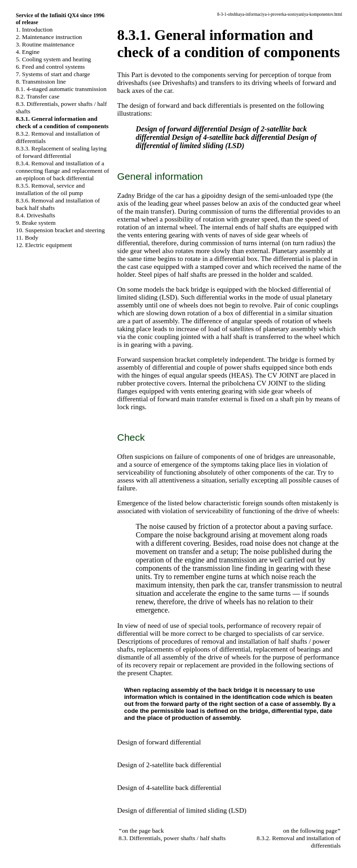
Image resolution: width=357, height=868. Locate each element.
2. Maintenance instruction (49, 37)
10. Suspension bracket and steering (60, 230)
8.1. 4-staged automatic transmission (61, 89)
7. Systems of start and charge (53, 74)
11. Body (27, 238)
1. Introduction (34, 29)
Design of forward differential (182, 129)
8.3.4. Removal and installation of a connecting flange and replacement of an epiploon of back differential (63, 171)
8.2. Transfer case (38, 96)
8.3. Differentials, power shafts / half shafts (172, 838)
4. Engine (28, 52)
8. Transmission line (41, 82)
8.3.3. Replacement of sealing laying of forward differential (61, 152)
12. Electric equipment (44, 245)
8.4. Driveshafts (36, 215)
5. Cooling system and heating (53, 59)
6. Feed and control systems (50, 67)
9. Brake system (36, 223)
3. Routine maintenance (45, 44)
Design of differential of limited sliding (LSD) (226, 141)
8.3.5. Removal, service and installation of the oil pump (50, 189)
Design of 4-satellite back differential (228, 137)
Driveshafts (178, 83)
